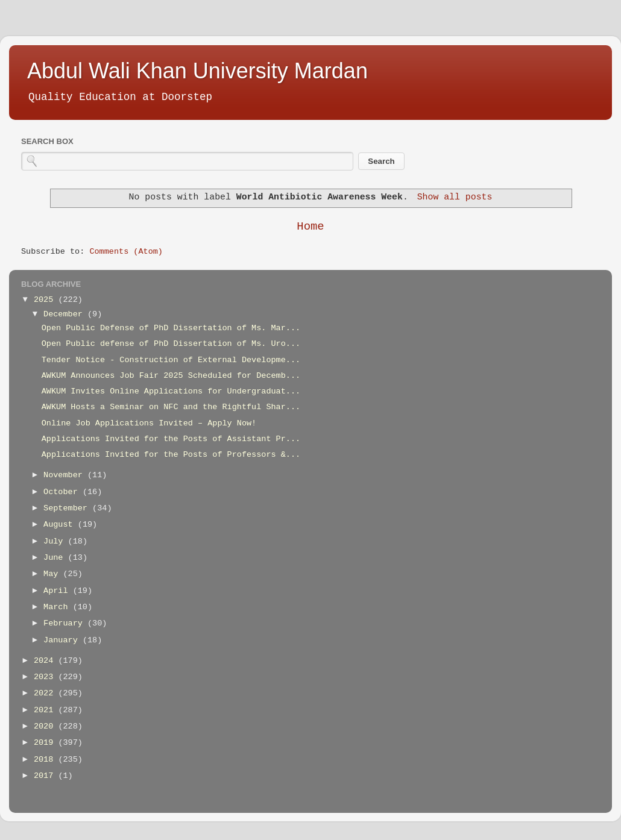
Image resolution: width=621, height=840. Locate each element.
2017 (46, 776)
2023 (46, 677)
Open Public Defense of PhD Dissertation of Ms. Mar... (171, 328)
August (61, 525)
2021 (46, 710)
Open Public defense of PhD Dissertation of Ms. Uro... (171, 344)
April (58, 591)
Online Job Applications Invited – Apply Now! (149, 423)
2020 (46, 726)
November (65, 475)
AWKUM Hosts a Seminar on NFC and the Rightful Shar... (171, 407)
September (68, 508)
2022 (46, 693)
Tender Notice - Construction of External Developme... (171, 360)
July (56, 541)
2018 (46, 760)
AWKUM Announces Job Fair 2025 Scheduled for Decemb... (171, 376)
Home (310, 227)
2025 (46, 300)
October (63, 492)
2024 (46, 661)
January (63, 640)
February (65, 623)
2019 (46, 743)
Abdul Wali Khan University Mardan (197, 71)
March (58, 607)
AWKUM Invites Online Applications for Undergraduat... (171, 391)
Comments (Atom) (126, 252)
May (53, 574)
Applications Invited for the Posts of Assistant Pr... (171, 439)
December (65, 314)
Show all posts (455, 197)
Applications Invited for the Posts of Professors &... (171, 455)
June (56, 558)
